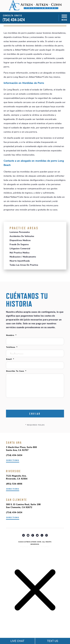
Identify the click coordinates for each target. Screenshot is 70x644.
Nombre (11, 335)
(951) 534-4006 (14, 484)
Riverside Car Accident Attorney (35, 547)
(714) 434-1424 (14, 20)
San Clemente (16, 500)
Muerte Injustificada (20, 261)
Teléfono (12, 347)
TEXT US (53, 641)
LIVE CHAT (17, 641)
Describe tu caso (16, 371)
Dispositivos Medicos (20, 241)
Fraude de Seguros (19, 245)
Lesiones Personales (20, 232)
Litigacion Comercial (20, 249)
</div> (18, 635)
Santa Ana (14, 443)
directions (13, 489)
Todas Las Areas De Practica (24, 265)
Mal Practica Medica (19, 253)
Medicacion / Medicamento (23, 257)
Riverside (13, 471)
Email (10, 359)
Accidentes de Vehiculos (22, 236)
